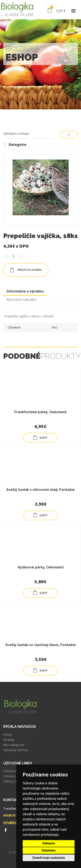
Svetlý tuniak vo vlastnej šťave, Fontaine (41, 645)
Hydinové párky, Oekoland (40, 567)
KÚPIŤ (40, 437)
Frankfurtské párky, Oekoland (40, 412)
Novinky (9, 740)
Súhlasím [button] (49, 843)
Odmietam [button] (48, 850)
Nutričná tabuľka (21, 300)
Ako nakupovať (14, 745)
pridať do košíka (26, 270)
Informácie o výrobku (25, 291)
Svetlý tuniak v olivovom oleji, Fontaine (40, 490)
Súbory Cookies (14, 781)
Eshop (8, 735)
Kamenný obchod (16, 750)
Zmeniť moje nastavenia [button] (48, 858)
